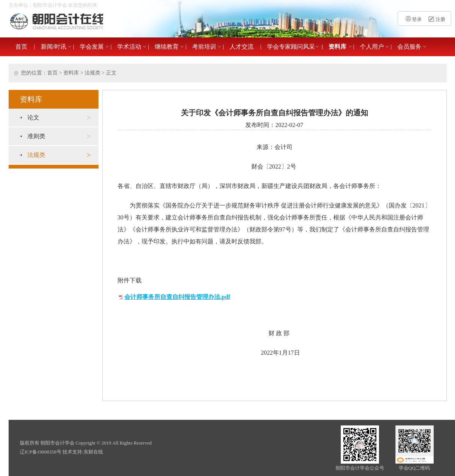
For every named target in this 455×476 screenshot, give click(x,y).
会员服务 (409, 47)
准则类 (59, 136)
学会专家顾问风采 (291, 47)
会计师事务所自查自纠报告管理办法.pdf (177, 297)
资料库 (337, 47)
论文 (59, 118)
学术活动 (129, 47)
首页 (21, 47)
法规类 (92, 73)
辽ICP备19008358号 (41, 452)
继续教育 (167, 47)
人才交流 (242, 47)
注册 (436, 19)
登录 (413, 19)
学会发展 (92, 47)
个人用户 (372, 47)
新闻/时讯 (54, 47)
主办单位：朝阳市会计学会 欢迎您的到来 (53, 5)
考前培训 (204, 47)
